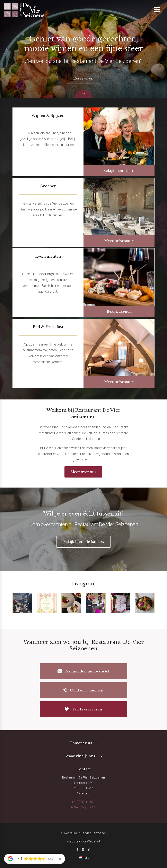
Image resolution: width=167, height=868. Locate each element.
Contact (84, 769)
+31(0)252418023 (83, 802)
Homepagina (81, 743)
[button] (161, 49)
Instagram (83, 584)
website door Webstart (84, 841)
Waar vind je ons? (81, 756)
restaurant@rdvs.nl (84, 807)
